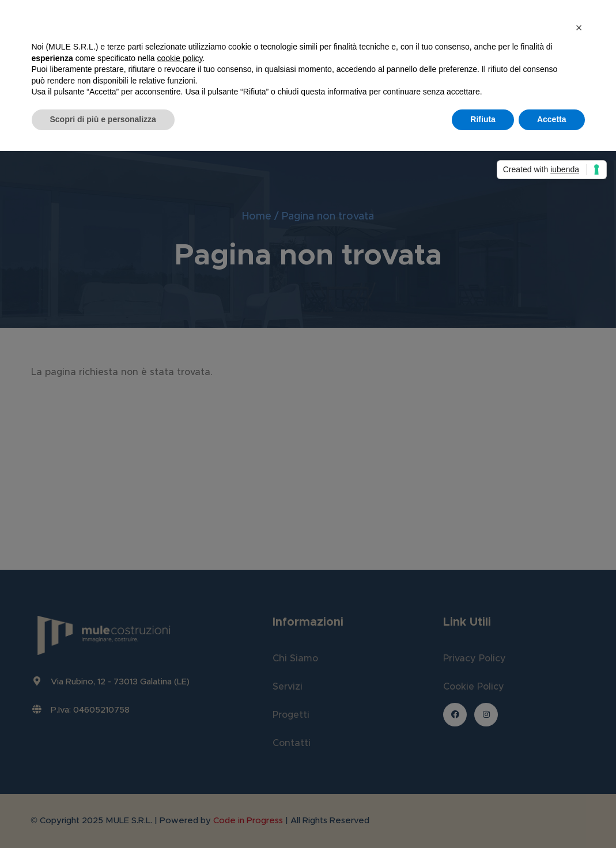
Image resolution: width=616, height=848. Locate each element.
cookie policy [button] (179, 58)
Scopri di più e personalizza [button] (103, 119)
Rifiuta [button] (483, 119)
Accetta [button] (552, 119)
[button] (579, 28)
